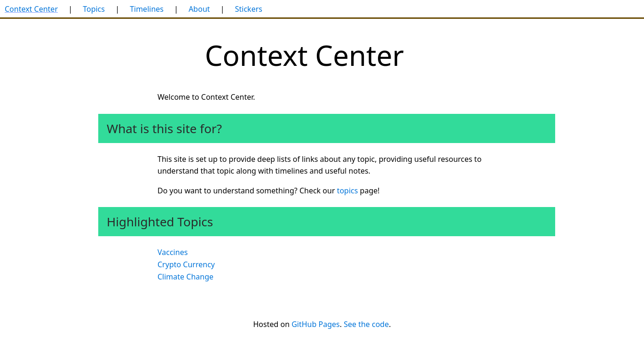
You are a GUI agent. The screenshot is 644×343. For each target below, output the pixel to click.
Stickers (249, 9)
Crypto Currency (186, 264)
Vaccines (173, 252)
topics (348, 191)
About (199, 9)
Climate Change (185, 277)
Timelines (147, 9)
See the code (366, 324)
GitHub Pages (315, 324)
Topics (94, 9)
